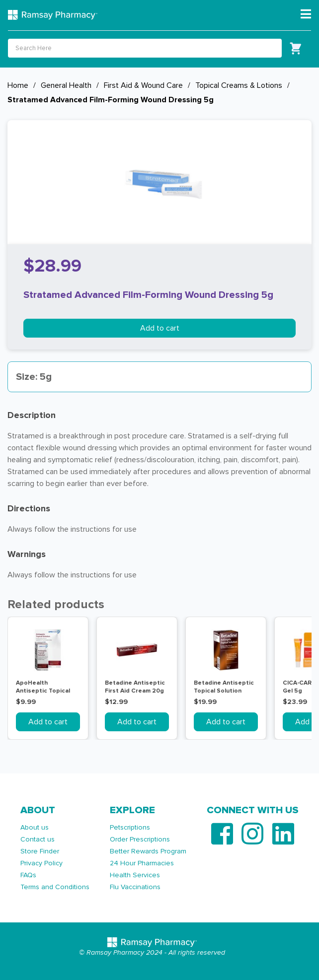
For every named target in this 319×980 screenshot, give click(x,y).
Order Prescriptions (140, 839)
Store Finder (40, 851)
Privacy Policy (41, 863)
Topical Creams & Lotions (239, 85)
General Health (66, 85)
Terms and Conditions (55, 887)
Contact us (38, 839)
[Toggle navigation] (306, 14)
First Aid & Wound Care (143, 85)
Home (18, 85)
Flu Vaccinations (135, 887)
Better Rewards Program (148, 851)
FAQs (28, 875)
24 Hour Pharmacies (142, 863)
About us (35, 827)
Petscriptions (130, 827)
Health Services (135, 875)
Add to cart (160, 328)
